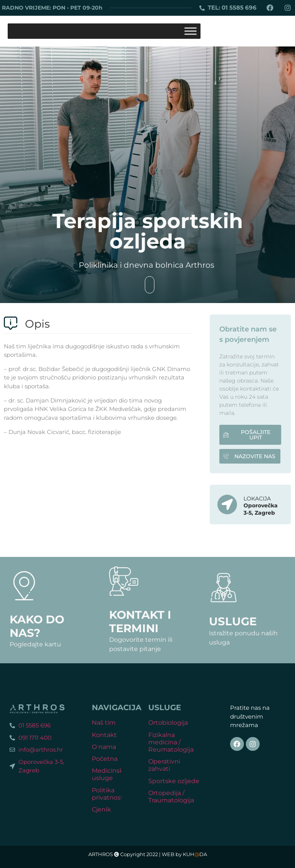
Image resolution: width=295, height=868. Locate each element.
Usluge (233, 621)
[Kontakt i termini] (124, 581)
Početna (105, 759)
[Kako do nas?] (24, 586)
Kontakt (104, 735)
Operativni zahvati (164, 765)
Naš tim (104, 723)
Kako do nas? (37, 626)
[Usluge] (224, 588)
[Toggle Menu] (191, 31)
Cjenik (101, 809)
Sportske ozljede (174, 781)
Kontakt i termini (140, 621)
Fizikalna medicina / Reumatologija (171, 742)
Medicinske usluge (109, 774)
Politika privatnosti (108, 794)
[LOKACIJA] (227, 504)
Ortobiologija (168, 723)
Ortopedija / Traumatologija (171, 797)
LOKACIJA (257, 499)
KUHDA (195, 854)
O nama (104, 747)
